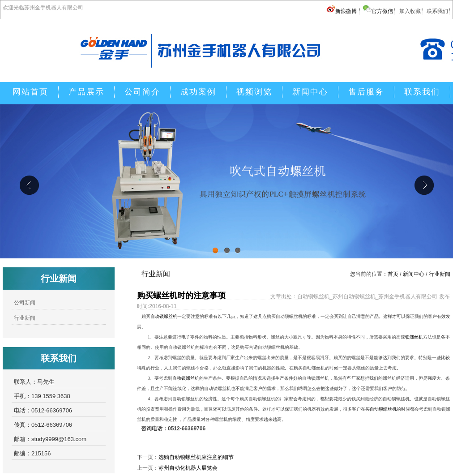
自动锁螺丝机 (164, 316)
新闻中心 (414, 274)
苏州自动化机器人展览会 (188, 468)
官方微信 (378, 11)
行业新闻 (25, 318)
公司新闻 (25, 303)
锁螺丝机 (414, 337)
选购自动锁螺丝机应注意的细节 (196, 457)
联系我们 (437, 11)
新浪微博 (342, 11)
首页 (393, 274)
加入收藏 (410, 11)
